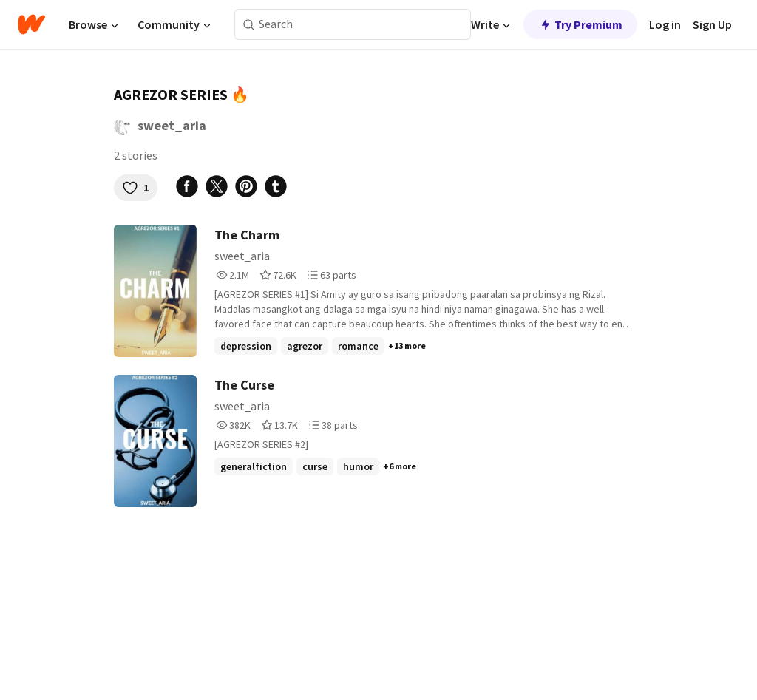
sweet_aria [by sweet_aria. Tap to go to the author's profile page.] (172, 125)
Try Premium (580, 24)
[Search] (249, 25)
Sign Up (712, 24)
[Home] (31, 24)
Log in (665, 24)
